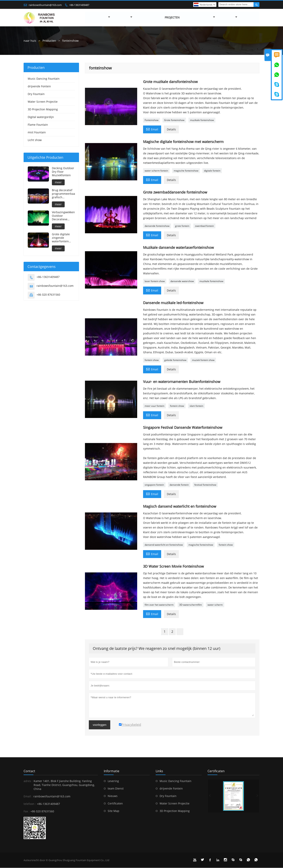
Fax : (27, 811)
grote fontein (182, 226)
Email (152, 129)
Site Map (113, 811)
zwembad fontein (204, 226)
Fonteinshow (152, 120)
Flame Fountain (38, 125)
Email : (28, 796)
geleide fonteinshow (175, 360)
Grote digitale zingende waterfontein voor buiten (61, 238)
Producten (49, 41)
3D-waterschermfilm (191, 605)
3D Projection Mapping (43, 109)
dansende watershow (182, 281)
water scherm (215, 605)
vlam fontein (196, 406)
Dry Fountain (36, 94)
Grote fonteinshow (174, 120)
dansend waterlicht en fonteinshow (164, 545)
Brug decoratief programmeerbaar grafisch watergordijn (63, 194)
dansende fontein (179, 485)
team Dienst (116, 788)
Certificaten (115, 803)
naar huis (30, 41)
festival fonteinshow (205, 485)
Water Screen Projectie (43, 102)
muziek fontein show (203, 360)
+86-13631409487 (79, 5)
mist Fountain (37, 132)
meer (58, 182)
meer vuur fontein (154, 406)
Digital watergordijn (41, 117)
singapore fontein (154, 485)
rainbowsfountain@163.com (45, 5)
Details (171, 129)
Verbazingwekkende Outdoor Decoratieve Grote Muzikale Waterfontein (63, 216)
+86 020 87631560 (48, 295)
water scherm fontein (156, 171)
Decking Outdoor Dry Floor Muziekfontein (63, 172)
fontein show (152, 360)
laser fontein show (155, 281)
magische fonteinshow (186, 171)
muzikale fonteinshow (202, 120)
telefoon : (30, 804)
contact (29, 771)
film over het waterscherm (159, 605)
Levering (113, 781)
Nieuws (113, 796)
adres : (28, 781)
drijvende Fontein (39, 86)
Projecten (172, 18)
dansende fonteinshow (157, 226)
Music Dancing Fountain (44, 79)
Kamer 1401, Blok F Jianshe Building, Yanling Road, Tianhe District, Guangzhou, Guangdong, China (64, 785)
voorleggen (100, 725)
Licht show (35, 140)
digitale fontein (212, 171)
